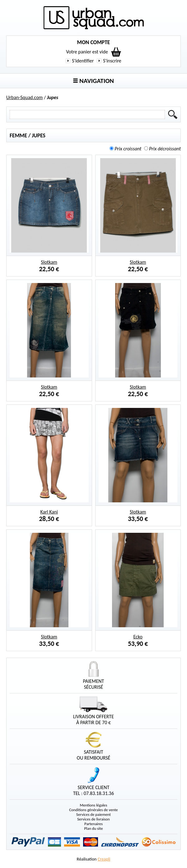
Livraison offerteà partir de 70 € (93, 711)
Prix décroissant (165, 149)
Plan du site (93, 828)
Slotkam (49, 262)
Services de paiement (93, 814)
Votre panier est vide (87, 52)
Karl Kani (49, 512)
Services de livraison (93, 819)
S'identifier (83, 61)
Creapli (104, 859)
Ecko (138, 637)
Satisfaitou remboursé (94, 746)
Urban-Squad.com (24, 97)
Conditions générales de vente (93, 810)
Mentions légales (94, 805)
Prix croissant (128, 149)
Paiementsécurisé (94, 676)
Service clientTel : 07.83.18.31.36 (93, 782)
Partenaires (93, 824)
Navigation (93, 81)
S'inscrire (112, 61)
